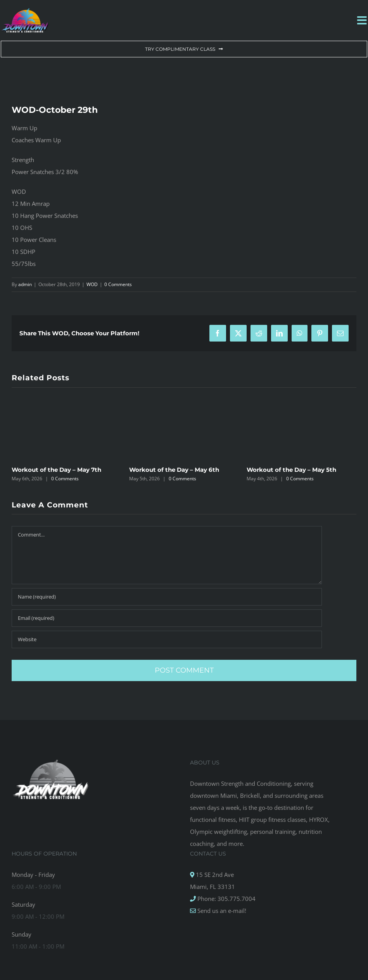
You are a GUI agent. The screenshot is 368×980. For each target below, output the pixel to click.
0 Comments (118, 284)
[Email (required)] (167, 618)
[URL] (167, 639)
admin (25, 284)
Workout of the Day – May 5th (291, 470)
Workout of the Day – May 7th (56, 470)
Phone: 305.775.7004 (226, 899)
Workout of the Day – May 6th (174, 470)
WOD (92, 284)
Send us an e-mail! (221, 911)
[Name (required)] (167, 597)
